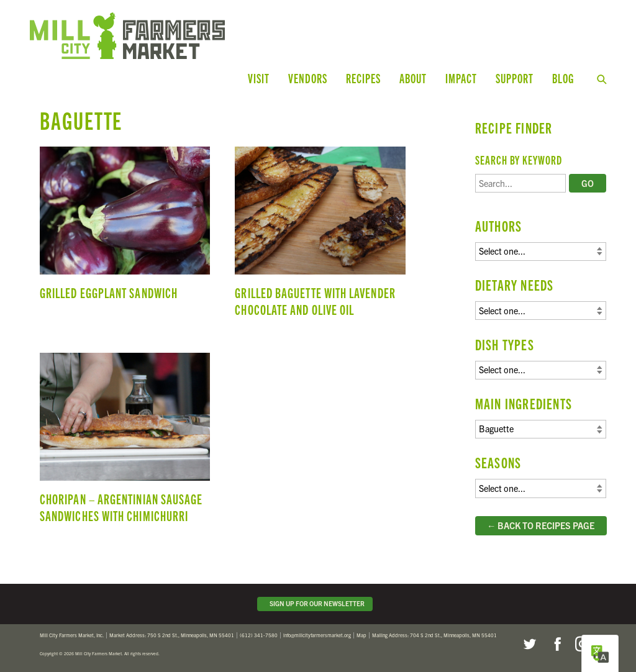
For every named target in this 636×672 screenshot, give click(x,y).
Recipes (363, 78)
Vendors (308, 78)
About (413, 78)
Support (515, 78)
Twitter (529, 644)
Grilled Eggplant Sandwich (125, 237)
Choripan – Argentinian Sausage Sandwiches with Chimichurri (125, 443)
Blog (563, 78)
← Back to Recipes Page (541, 525)
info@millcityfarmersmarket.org (317, 635)
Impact (461, 78)
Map (361, 635)
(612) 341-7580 (259, 635)
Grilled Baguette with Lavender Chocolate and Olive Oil (320, 237)
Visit (259, 78)
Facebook (556, 644)
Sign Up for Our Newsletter (315, 603)
